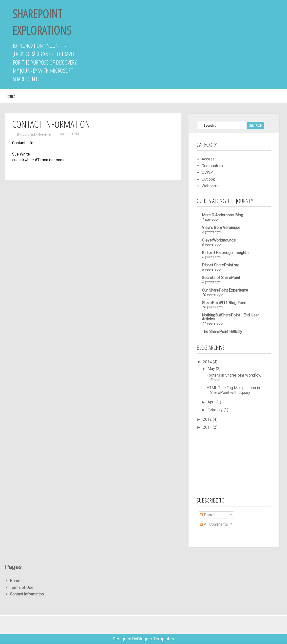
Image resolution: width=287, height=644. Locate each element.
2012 (208, 419)
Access (208, 159)
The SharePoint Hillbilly (222, 332)
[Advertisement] (221, 463)
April (212, 402)
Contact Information (27, 594)
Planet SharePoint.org (221, 265)
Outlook (208, 179)
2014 (208, 362)
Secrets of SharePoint (221, 278)
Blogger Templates (156, 639)
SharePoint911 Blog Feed (224, 303)
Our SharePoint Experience (225, 290)
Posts (207, 515)
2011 (208, 427)
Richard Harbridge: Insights (225, 253)
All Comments (214, 524)
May (212, 369)
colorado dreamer (37, 134)
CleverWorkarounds (219, 240)
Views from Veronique (221, 228)
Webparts (210, 186)
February (216, 410)
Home (10, 96)
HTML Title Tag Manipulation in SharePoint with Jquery (233, 390)
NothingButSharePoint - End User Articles (230, 317)
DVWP (207, 172)
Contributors (212, 166)
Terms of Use (22, 587)
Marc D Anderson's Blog (222, 215)
